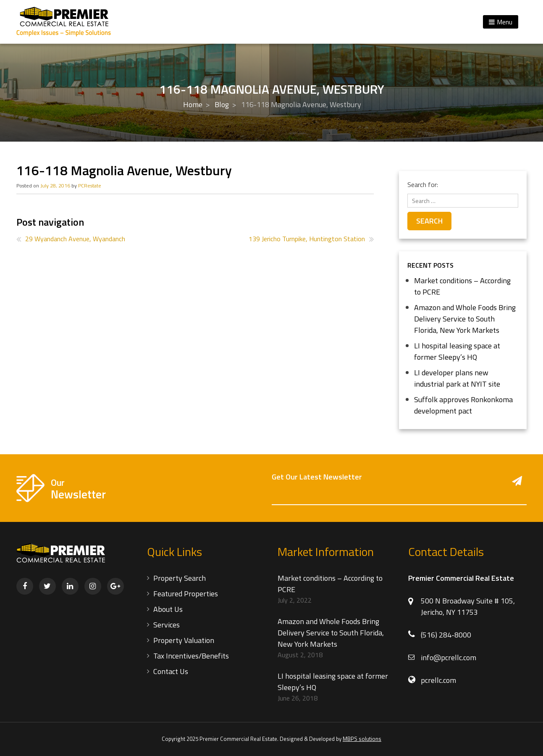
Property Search (180, 578)
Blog (222, 104)
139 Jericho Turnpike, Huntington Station (307, 239)
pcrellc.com (438, 680)
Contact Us (171, 671)
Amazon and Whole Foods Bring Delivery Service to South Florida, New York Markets (465, 319)
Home (193, 104)
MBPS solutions (362, 739)
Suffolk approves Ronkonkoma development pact (463, 405)
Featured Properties (186, 594)
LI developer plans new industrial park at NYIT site (457, 378)
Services (167, 625)
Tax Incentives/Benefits (191, 656)
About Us (168, 609)
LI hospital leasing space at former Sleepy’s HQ (457, 351)
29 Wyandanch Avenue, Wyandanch (75, 239)
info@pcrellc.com (449, 657)
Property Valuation (184, 640)
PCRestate (90, 186)
